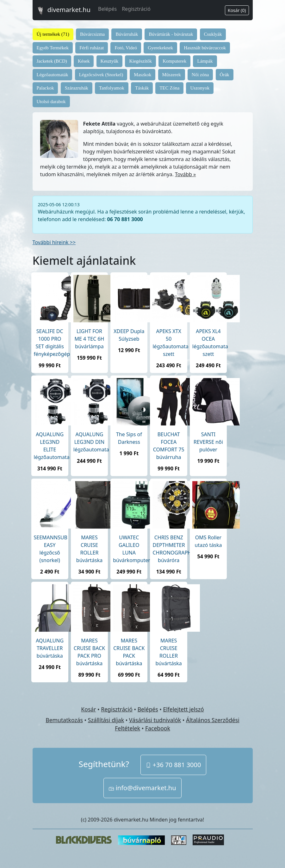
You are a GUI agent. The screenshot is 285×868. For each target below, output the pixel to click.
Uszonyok (200, 88)
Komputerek (174, 61)
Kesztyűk (110, 61)
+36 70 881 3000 (173, 765)
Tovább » (185, 174)
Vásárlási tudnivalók (155, 720)
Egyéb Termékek (53, 48)
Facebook (158, 728)
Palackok (45, 88)
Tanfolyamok (112, 88)
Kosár (88, 709)
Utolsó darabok (51, 102)
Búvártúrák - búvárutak (171, 34)
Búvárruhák (127, 34)
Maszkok (142, 75)
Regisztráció (136, 9)
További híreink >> (54, 242)
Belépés (107, 9)
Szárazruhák (77, 88)
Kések (84, 61)
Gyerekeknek (160, 48)
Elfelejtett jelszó (183, 709)
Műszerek (172, 75)
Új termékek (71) (53, 34)
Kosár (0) (237, 10)
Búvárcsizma (92, 34)
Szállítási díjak (106, 720)
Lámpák (205, 61)
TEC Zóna (169, 88)
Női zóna (200, 75)
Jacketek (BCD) (52, 61)
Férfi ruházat (92, 48)
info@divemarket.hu (142, 788)
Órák (225, 75)
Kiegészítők (140, 61)
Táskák (142, 88)
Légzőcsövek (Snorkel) (101, 75)
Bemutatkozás (64, 720)
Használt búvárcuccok (205, 48)
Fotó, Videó (126, 48)
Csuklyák (213, 34)
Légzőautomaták (53, 75)
